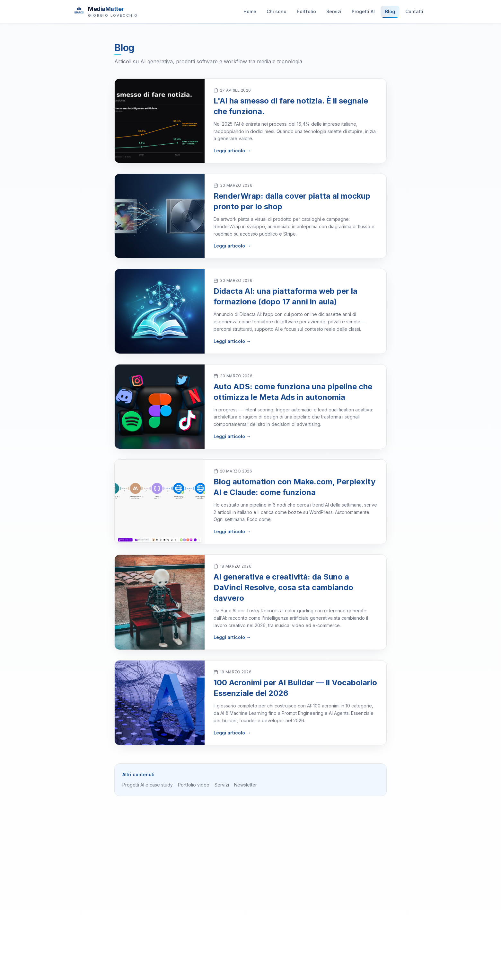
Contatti (414, 13)
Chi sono (277, 13)
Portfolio (306, 13)
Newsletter (246, 785)
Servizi (334, 13)
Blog (390, 13)
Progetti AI (363, 13)
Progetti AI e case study (148, 785)
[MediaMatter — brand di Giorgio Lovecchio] (105, 11)
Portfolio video (194, 785)
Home (250, 13)
